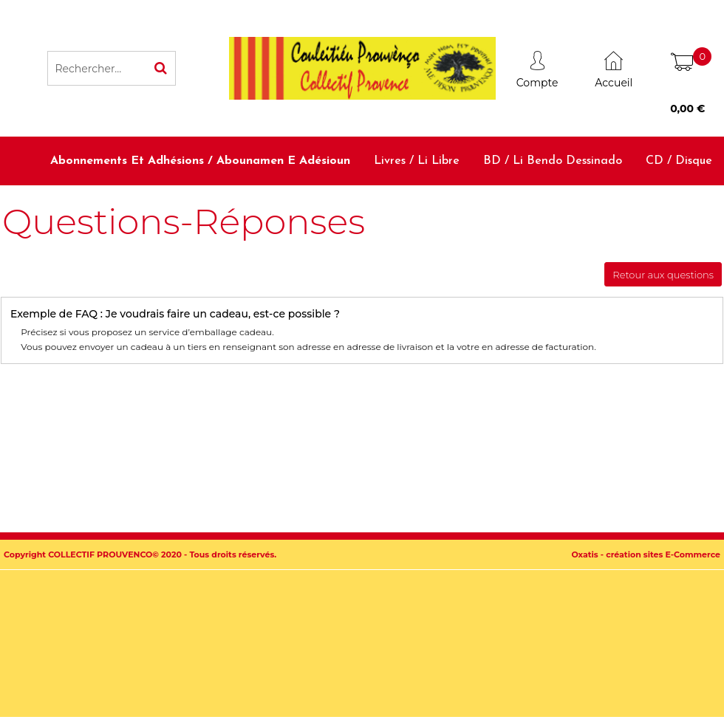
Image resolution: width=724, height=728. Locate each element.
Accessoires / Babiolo (655, 209)
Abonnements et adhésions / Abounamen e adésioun (200, 161)
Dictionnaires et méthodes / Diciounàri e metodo (438, 209)
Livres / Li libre (417, 161)
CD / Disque (679, 161)
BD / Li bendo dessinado (553, 161)
